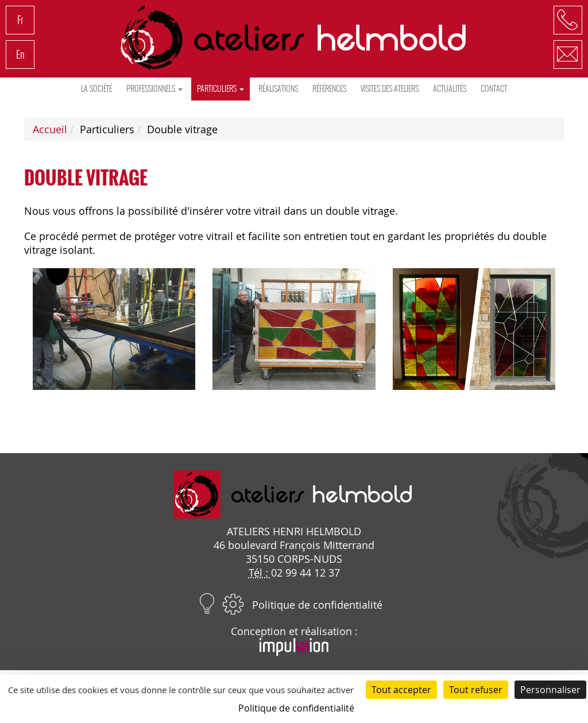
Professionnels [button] (154, 89)
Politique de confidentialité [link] (296, 708)
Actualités (450, 89)
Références (329, 89)
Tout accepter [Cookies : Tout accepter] (401, 690)
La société (96, 89)
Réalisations (278, 89)
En (20, 54)
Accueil (50, 129)
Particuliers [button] (220, 89)
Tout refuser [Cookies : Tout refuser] (476, 690)
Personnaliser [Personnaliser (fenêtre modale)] (550, 690)
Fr (20, 20)
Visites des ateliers (390, 89)
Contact (494, 89)
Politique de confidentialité (317, 605)
